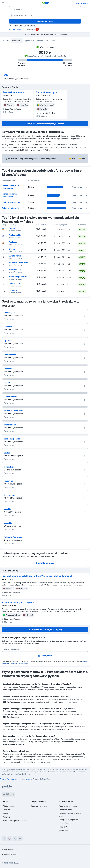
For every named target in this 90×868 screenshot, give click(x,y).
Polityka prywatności (10, 854)
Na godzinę (50, 41)
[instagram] (9, 839)
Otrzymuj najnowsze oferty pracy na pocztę (45, 124)
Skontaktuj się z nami (45, 563)
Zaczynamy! (45, 656)
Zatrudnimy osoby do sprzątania (47, 93)
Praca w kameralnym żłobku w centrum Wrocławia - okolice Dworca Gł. (13, 93)
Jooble (16, 863)
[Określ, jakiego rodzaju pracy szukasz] (45, 9)
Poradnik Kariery (65, 810)
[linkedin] (20, 839)
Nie (82, 159)
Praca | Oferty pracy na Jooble (15, 821)
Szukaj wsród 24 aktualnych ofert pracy (45, 630)
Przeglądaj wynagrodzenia (69, 820)
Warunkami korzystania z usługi (20, 663)
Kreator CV (63, 827)
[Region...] (45, 15)
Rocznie (6, 41)
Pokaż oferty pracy (80, 187)
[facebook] (4, 839)
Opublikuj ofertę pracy (40, 806)
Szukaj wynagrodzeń (45, 21)
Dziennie (40, 41)
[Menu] (3, 3)
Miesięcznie (17, 41)
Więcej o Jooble (9, 806)
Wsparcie (6, 817)
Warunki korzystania (10, 849)
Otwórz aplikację (81, 3)
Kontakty (6, 810)
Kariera (5, 813)
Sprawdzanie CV (66, 830)
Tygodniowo (29, 41)
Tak (72, 159)
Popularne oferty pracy (68, 806)
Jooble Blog (64, 823)
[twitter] (15, 839)
